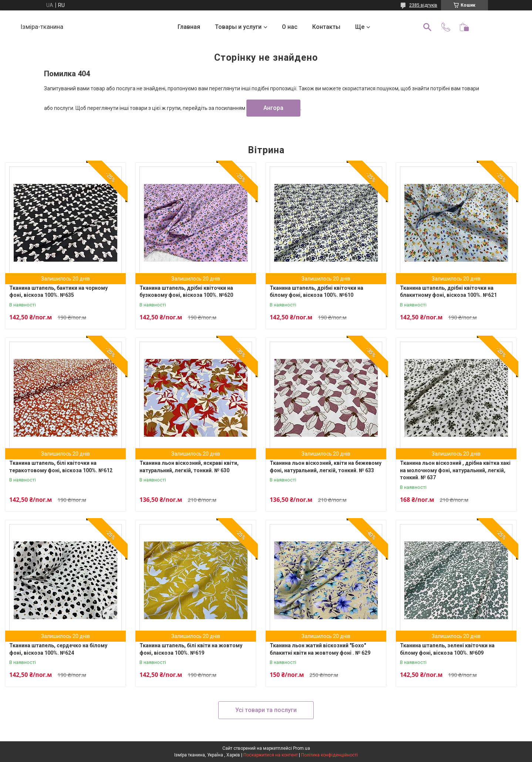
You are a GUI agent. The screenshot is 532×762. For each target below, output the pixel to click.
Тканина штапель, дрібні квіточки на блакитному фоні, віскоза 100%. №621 (448, 292)
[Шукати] (427, 27)
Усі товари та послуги (266, 710)
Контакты (326, 27)
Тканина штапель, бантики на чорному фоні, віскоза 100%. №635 (58, 292)
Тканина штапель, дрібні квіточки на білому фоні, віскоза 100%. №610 (316, 292)
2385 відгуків (423, 5)
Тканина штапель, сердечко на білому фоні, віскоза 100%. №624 (58, 649)
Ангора (273, 108)
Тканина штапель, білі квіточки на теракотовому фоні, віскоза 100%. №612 (61, 467)
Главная (189, 27)
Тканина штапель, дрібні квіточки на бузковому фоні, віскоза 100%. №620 (186, 292)
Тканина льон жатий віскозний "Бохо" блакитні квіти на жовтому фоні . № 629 (320, 649)
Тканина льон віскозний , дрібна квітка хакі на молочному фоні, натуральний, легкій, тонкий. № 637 (455, 470)
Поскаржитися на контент (271, 755)
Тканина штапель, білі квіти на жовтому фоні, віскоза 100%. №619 (191, 649)
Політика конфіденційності (329, 755)
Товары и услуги (238, 27)
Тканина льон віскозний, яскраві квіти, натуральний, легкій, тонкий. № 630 (189, 467)
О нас (290, 27)
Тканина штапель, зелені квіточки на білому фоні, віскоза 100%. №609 (447, 649)
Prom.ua (302, 748)
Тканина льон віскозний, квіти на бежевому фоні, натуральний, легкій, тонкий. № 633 (326, 467)
